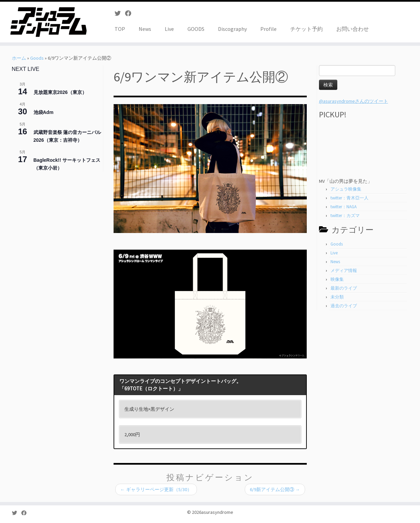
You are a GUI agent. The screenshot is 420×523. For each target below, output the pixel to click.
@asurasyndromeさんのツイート (354, 101)
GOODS (196, 29)
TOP (120, 29)
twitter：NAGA (344, 207)
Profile (268, 29)
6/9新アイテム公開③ (275, 489)
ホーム (19, 58)
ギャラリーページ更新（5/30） (156, 489)
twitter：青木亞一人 (349, 198)
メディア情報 (344, 270)
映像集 (337, 279)
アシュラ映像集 (346, 189)
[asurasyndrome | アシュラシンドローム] (48, 22)
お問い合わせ (353, 29)
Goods (37, 58)
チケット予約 (306, 29)
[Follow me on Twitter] (120, 13)
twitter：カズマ (345, 216)
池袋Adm (44, 112)
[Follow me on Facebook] (130, 13)
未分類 (337, 297)
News (145, 29)
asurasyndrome (217, 512)
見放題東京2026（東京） (60, 92)
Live (169, 29)
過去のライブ (344, 306)
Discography (232, 29)
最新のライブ (344, 288)
